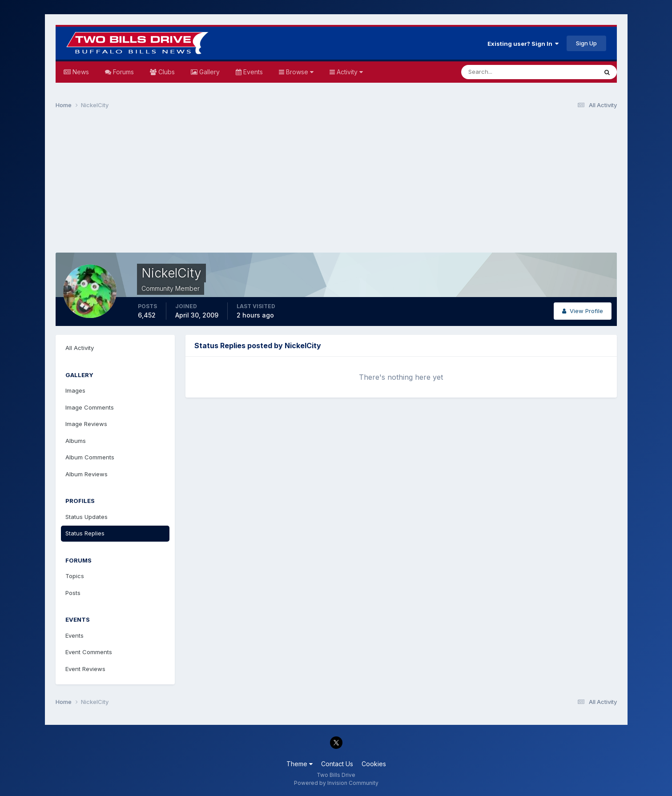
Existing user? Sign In (523, 44)
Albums (76, 441)
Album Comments (90, 457)
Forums (123, 72)
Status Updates (87, 517)
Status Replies (85, 533)
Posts (73, 593)
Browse (299, 72)
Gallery (209, 72)
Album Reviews (87, 474)
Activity (349, 72)
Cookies (374, 764)
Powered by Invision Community (336, 783)
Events (252, 72)
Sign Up (586, 43)
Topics (75, 576)
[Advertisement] (336, 185)
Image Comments (90, 407)
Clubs (166, 72)
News (80, 72)
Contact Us (337, 764)
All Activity (80, 348)
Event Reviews (85, 669)
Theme (300, 764)
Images (75, 390)
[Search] (500, 72)
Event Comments (89, 652)
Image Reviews (86, 424)
